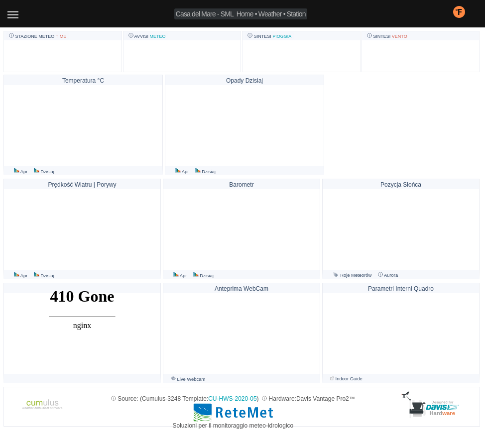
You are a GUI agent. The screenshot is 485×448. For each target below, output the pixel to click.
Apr (21, 172)
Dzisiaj (44, 172)
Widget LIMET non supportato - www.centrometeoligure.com (82, 333)
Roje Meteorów (352, 275)
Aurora (388, 275)
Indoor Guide (346, 379)
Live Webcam (188, 379)
